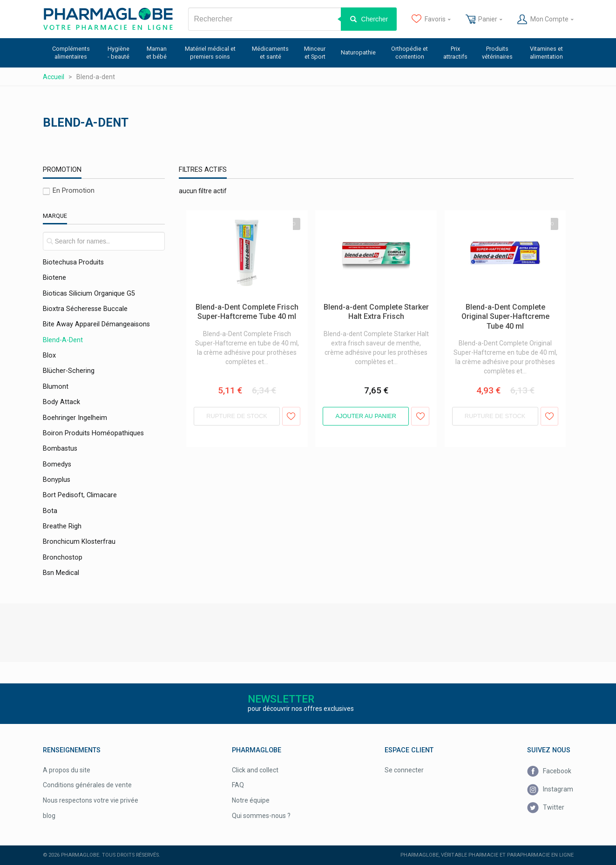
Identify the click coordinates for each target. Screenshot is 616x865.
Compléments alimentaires (71, 53)
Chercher (375, 19)
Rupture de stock (237, 416)
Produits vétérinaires (497, 53)
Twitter (546, 808)
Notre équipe (251, 800)
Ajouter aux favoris (291, 416)
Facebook (549, 772)
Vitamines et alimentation (546, 53)
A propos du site (67, 770)
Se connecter (404, 770)
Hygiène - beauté (118, 53)
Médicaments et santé (270, 53)
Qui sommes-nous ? (261, 816)
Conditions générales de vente (87, 785)
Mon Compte (545, 20)
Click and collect (255, 770)
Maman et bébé (156, 53)
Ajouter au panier (366, 416)
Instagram (550, 790)
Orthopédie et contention (410, 53)
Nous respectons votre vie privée (91, 800)
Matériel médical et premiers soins (210, 53)
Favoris (431, 20)
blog (49, 816)
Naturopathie (358, 52)
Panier (484, 20)
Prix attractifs (455, 53)
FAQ (238, 785)
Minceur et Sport (315, 53)
